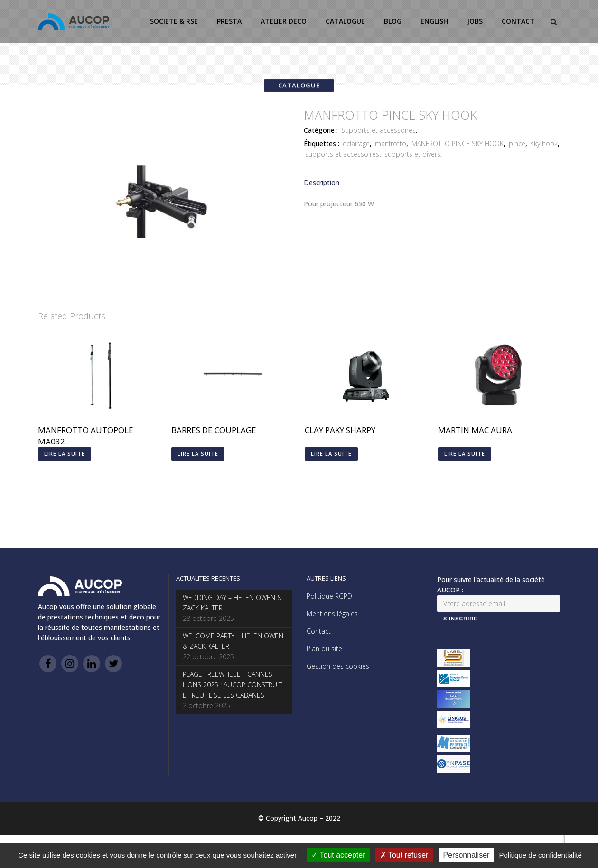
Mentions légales (332, 614)
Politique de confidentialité (541, 855)
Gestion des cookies (338, 666)
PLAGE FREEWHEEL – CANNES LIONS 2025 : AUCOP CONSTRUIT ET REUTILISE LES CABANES (232, 685)
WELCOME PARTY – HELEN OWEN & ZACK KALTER (233, 641)
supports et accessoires (342, 154)
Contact (319, 631)
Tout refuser (404, 855)
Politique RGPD (329, 596)
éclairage (356, 143)
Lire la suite (65, 454)
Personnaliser (467, 855)
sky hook (544, 143)
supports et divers (412, 154)
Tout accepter (338, 855)
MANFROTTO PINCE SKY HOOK (458, 143)
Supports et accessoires (378, 130)
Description (322, 182)
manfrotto (391, 143)
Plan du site (324, 649)
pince (517, 143)
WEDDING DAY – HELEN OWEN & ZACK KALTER (232, 603)
